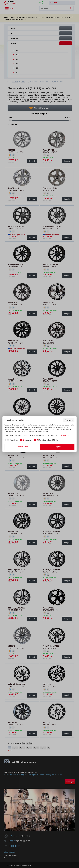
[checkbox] (11, 440)
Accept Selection (22, 447)
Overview (69, 420)
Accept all (57, 447)
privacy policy (64, 435)
